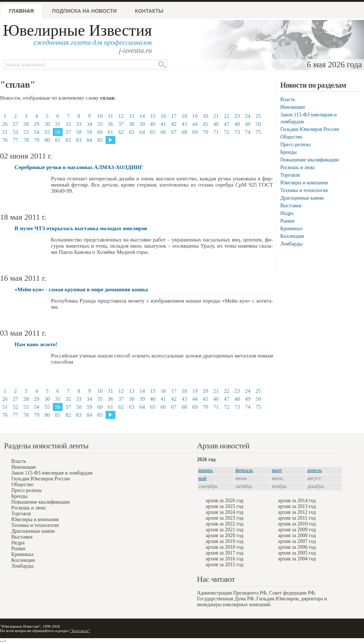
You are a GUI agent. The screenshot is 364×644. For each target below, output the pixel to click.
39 (142, 124)
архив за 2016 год (225, 559)
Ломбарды (291, 244)
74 (248, 132)
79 (37, 140)
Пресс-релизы (295, 145)
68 (184, 132)
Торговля (290, 175)
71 (216, 132)
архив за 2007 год (297, 541)
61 (110, 132)
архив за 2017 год (225, 553)
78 (26, 140)
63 (132, 132)
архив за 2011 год (297, 518)
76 (5, 140)
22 (227, 116)
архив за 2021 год (225, 530)
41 (163, 124)
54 (37, 132)
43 (184, 124)
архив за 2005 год (297, 553)
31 (58, 124)
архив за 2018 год (225, 547)
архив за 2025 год (225, 506)
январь (206, 470)
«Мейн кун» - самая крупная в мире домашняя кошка (81, 289)
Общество (291, 137)
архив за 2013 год (297, 506)
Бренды (288, 152)
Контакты (149, 11)
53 (26, 132)
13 (132, 116)
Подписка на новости (84, 11)
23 (237, 116)
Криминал (291, 229)
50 (258, 124)
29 (37, 124)
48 (237, 124)
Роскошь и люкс (298, 167)
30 (47, 124)
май (202, 478)
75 (258, 132)
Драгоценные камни (302, 198)
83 (79, 140)
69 (195, 132)
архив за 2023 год (225, 518)
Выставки (291, 206)
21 (216, 116)
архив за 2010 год (297, 524)
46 (216, 124)
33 (79, 124)
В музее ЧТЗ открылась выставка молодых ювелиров (81, 228)
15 (153, 116)
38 (132, 124)
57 (68, 132)
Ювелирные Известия (77, 30)
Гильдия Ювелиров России (310, 129)
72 (227, 132)
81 (58, 140)
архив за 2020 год (225, 535)
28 (26, 124)
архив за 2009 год (297, 530)
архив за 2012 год (297, 512)
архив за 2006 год (297, 547)
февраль (244, 470)
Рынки (287, 221)
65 (153, 132)
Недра (287, 213)
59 (89, 132)
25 (258, 116)
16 (163, 116)
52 (15, 132)
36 (110, 124)
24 (248, 116)
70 (205, 132)
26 (5, 124)
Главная (21, 11)
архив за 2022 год (225, 524)
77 (15, 140)
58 (79, 132)
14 (142, 116)
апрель (314, 470)
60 (100, 132)
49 (248, 124)
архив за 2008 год (297, 535)
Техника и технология (304, 190)
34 (89, 124)
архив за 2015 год (225, 565)
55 (47, 132)
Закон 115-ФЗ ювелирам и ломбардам (52, 473)
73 (237, 132)
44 (195, 124)
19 (195, 116)
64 (142, 132)
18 (184, 116)
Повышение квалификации (310, 160)
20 (205, 116)
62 (121, 132)
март (277, 470)
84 (89, 140)
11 (110, 116)
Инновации (292, 107)
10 (100, 116)
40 (153, 124)
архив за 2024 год (225, 512)
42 (174, 124)
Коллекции (292, 236)
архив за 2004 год (297, 559)
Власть (288, 99)
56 (58, 132)
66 (163, 132)
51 (5, 132)
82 (68, 140)
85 (100, 140)
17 (174, 116)
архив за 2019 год (225, 541)
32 (68, 124)
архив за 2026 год (225, 501)
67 (174, 132)
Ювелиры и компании (304, 183)
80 (47, 140)
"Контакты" (80, 631)
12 (121, 116)
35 (100, 124)
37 (121, 124)
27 (15, 124)
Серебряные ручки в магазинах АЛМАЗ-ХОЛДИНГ (79, 167)
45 (205, 124)
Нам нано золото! (36, 344)
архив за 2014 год (297, 501)
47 (227, 124)
